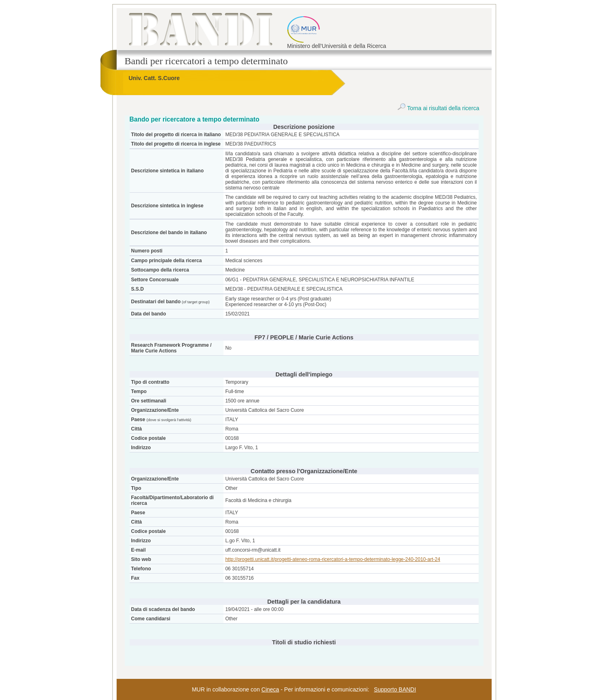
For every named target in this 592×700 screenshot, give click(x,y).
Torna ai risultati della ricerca (438, 108)
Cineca (270, 689)
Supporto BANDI (395, 689)
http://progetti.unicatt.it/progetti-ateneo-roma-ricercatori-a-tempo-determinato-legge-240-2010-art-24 (333, 559)
